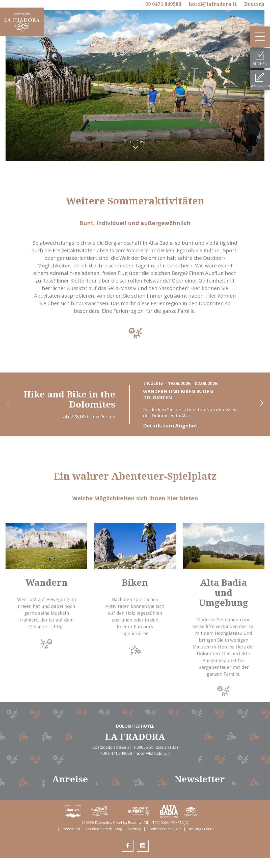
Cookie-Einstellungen (164, 829)
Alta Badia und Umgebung (223, 592)
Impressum (71, 829)
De (254, 4)
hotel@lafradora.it (213, 4)
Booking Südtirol (201, 829)
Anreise (70, 779)
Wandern (47, 582)
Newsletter (200, 779)
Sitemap (135, 829)
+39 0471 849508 (162, 4)
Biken (135, 582)
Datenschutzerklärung (104, 829)
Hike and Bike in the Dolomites (69, 399)
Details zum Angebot (170, 426)
